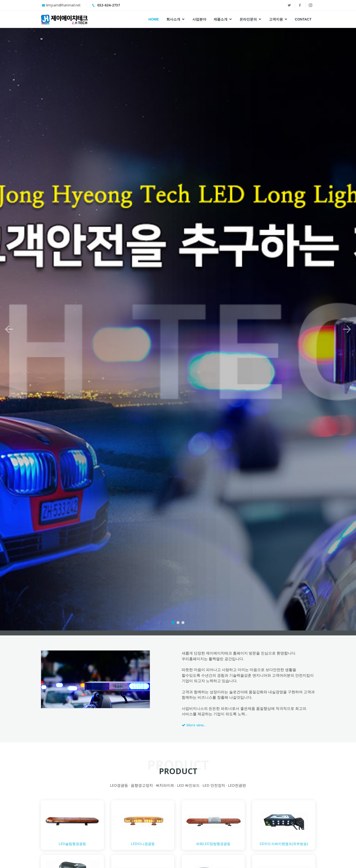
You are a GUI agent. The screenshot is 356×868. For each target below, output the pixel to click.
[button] (9, 317)
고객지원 (276, 19)
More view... (194, 725)
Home (154, 19)
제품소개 (221, 19)
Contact (303, 19)
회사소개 (173, 19)
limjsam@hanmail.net (63, 5)
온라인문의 (248, 19)
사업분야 (199, 19)
